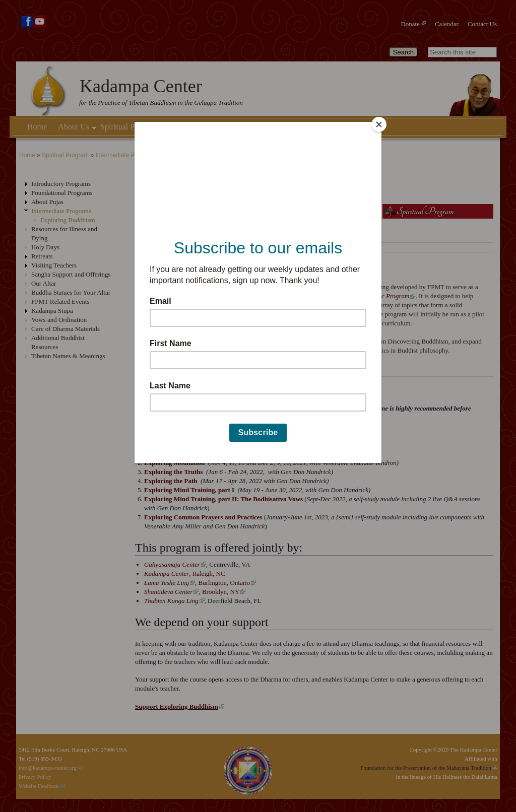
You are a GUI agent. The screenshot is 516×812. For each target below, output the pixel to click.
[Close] (379, 124)
